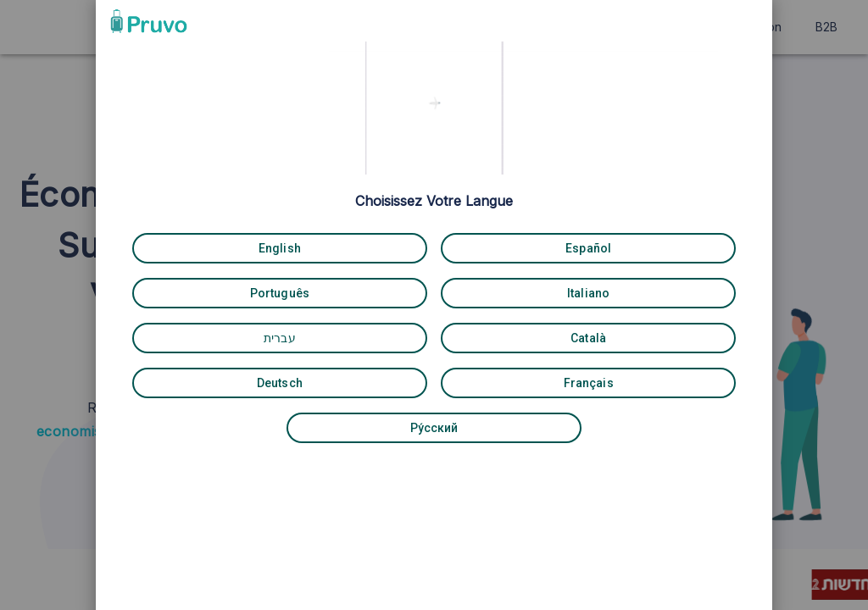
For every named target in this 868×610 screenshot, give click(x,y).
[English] (328, 247)
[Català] (540, 336)
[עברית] (328, 336)
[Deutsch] (328, 381)
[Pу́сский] (434, 426)
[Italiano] (540, 291)
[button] (641, 19)
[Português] (328, 291)
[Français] (540, 381)
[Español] (540, 247)
